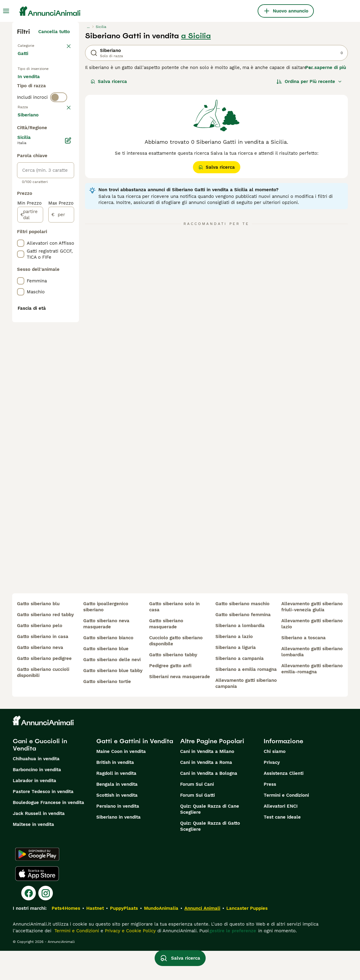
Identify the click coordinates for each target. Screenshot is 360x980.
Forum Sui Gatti (197, 824)
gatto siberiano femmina (243, 644)
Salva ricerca (109, 81)
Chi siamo (275, 781)
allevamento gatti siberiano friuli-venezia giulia (312, 636)
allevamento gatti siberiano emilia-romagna (312, 698)
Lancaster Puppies (247, 937)
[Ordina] (309, 81)
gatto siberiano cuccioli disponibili (43, 702)
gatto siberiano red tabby (45, 644)
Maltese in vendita (33, 854)
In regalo (32, 98)
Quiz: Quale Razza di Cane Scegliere (210, 838)
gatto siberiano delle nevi (112, 689)
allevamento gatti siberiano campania (246, 713)
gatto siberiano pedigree (44, 688)
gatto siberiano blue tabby (113, 700)
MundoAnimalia (161, 937)
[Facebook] (29, 922)
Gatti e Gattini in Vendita (135, 770)
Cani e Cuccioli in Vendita (40, 774)
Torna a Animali (35, 45)
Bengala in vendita (117, 813)
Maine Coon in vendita (121, 781)
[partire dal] (30, 392)
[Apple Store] (37, 903)
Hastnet (95, 937)
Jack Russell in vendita (39, 843)
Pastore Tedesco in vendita (43, 821)
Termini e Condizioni (286, 824)
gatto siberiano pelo (40, 655)
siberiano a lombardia (240, 655)
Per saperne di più (326, 67)
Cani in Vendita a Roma (206, 792)
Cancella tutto (54, 32)
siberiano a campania (240, 688)
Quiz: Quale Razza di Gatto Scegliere (210, 855)
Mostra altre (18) (56, 291)
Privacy (272, 792)
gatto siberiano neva (40, 677)
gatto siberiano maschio (242, 633)
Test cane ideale (282, 846)
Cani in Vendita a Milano (207, 781)
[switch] (59, 136)
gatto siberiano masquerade (166, 653)
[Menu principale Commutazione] (6, 11)
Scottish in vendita (117, 824)
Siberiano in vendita (118, 846)
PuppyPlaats (124, 937)
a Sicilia (196, 36)
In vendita (34, 84)
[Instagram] (46, 922)
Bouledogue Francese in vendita (48, 832)
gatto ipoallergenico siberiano (106, 636)
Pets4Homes (66, 937)
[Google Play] (37, 883)
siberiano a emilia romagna (246, 699)
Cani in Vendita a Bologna (209, 802)
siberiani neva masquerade (180, 706)
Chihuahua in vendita (36, 788)
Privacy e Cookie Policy (130, 960)
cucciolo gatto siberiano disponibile (176, 670)
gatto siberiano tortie (107, 711)
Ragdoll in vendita (116, 802)
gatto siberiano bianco (108, 667)
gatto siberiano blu (38, 633)
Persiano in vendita (118, 835)
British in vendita (115, 792)
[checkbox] (21, 181)
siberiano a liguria (236, 677)
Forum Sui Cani (197, 813)
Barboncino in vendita (37, 799)
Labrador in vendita (34, 810)
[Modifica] (68, 318)
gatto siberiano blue (106, 678)
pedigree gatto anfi (170, 695)
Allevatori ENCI (281, 835)
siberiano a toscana (303, 667)
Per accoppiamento (44, 113)
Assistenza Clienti (284, 802)
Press (270, 813)
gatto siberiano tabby (173, 684)
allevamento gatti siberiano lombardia (312, 681)
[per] (61, 392)
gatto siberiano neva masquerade (106, 653)
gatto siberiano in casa (43, 666)
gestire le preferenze (233, 960)
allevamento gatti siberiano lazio (312, 653)
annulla (62, 149)
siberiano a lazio (234, 666)
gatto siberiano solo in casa (174, 636)
